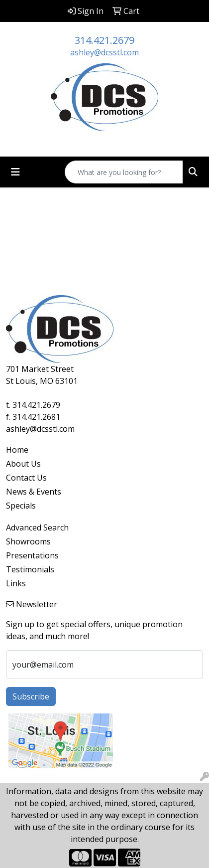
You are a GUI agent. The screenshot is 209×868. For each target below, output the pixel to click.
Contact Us (26, 478)
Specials (21, 506)
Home (17, 450)
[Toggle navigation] (15, 172)
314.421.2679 (104, 40)
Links (16, 583)
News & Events (34, 492)
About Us (23, 464)
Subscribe (31, 696)
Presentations (32, 555)
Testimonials (30, 569)
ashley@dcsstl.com (104, 52)
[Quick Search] (124, 172)
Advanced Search (37, 527)
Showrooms (28, 541)
